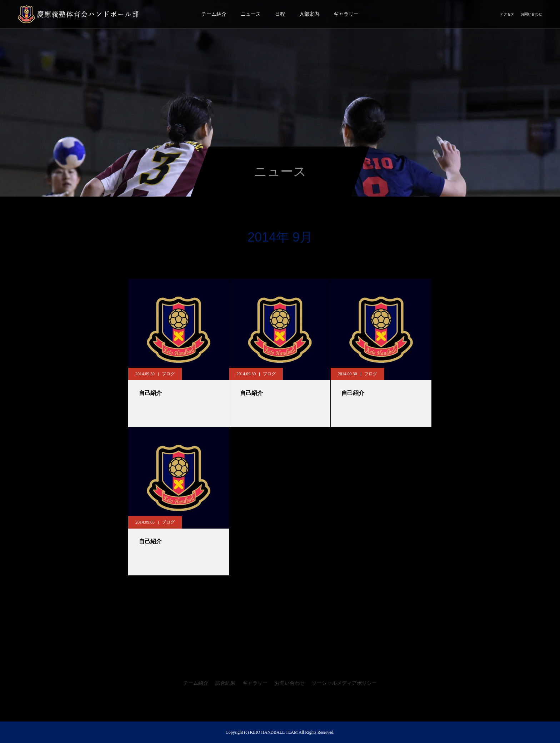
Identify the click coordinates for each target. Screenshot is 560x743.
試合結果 (225, 683)
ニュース (251, 14)
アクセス (507, 14)
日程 (280, 14)
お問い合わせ (531, 14)
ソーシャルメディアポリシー (344, 683)
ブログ (168, 374)
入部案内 (309, 14)
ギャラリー (346, 14)
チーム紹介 (214, 14)
